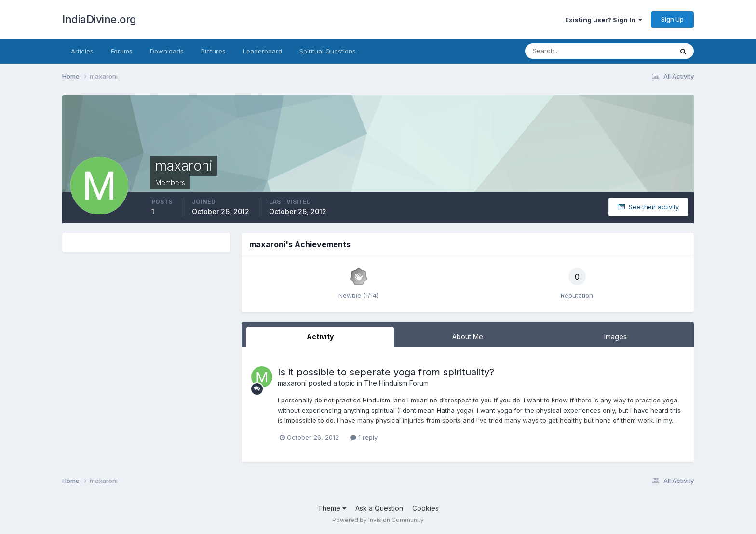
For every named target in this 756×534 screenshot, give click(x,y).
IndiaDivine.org (99, 19)
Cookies (425, 508)
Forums (122, 51)
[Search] (567, 51)
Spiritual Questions (328, 51)
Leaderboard (263, 51)
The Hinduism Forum (396, 383)
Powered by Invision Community (378, 520)
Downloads (167, 51)
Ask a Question (379, 508)
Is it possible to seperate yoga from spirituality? (386, 372)
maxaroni (292, 383)
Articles (82, 51)
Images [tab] (615, 337)
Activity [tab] (320, 337)
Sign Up (672, 19)
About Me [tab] (468, 337)
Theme (332, 508)
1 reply (364, 437)
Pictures (213, 51)
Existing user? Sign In (604, 20)
